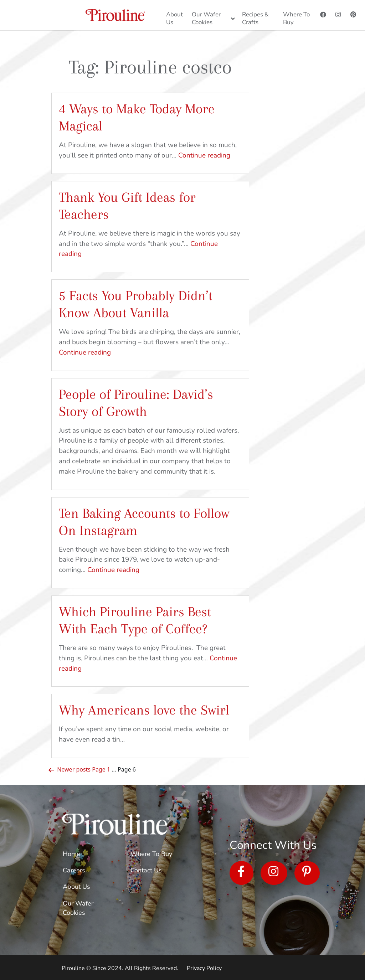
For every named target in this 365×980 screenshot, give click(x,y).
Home (71, 854)
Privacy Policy (204, 968)
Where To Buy (151, 854)
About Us (76, 887)
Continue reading (204, 155)
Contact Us (146, 870)
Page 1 (101, 769)
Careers (74, 870)
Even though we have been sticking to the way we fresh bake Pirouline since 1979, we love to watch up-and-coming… (144, 560)
